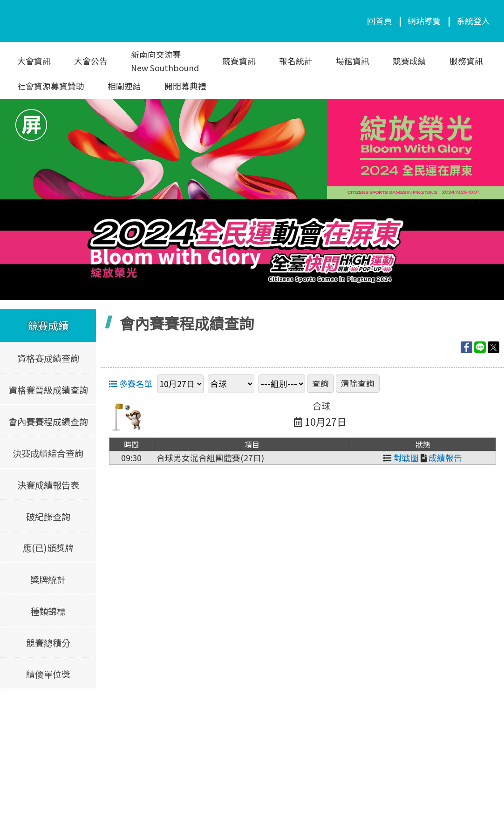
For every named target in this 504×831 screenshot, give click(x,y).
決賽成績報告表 (48, 484)
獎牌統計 (48, 579)
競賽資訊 (239, 61)
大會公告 (91, 61)
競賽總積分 (48, 642)
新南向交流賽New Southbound (165, 61)
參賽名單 (131, 384)
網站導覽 (424, 21)
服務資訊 (466, 61)
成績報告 (441, 458)
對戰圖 (401, 458)
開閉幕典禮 (185, 86)
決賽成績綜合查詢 (48, 453)
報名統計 (296, 61)
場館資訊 (353, 61)
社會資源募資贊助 (51, 86)
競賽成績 (409, 61)
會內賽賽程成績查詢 (48, 422)
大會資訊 (34, 61)
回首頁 (380, 21)
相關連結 (124, 86)
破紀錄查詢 (48, 516)
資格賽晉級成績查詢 (48, 390)
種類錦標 (48, 611)
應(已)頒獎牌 (48, 548)
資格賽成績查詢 (48, 358)
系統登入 (473, 21)
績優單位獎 (48, 674)
